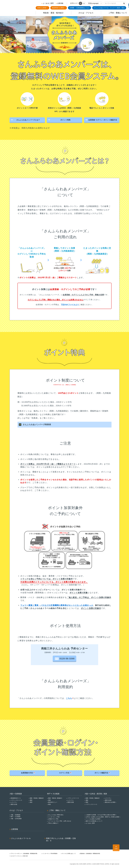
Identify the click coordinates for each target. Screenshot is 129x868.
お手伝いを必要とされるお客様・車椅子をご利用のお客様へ (103, 817)
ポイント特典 (65, 120)
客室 (31, 802)
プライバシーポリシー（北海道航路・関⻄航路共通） (24, 853)
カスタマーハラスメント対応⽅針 (19, 856)
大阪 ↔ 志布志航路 (16, 818)
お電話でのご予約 (53, 819)
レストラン (14, 802)
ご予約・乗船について (57, 810)
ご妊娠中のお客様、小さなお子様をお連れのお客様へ (101, 815)
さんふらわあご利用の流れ (56, 815)
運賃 (31, 800)
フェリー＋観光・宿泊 (109, 8)
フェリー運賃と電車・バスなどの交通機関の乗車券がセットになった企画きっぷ (57, 605)
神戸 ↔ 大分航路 (15, 816)
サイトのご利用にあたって (69, 853)
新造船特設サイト (16, 798)
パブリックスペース (16, 800)
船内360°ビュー (53, 802)
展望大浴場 (14, 804)
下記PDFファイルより (70, 304)
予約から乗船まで (53, 823)
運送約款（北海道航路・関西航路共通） (91, 853)
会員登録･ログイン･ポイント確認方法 (102, 120)
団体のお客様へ (42, 8)
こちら (69, 698)
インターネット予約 (54, 817)
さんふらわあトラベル (20, 838)
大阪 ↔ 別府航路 (15, 815)
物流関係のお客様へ (59, 8)
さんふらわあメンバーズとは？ (28, 120)
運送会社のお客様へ (111, 802)
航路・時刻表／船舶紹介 (37, 798)
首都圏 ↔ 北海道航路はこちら (80, 8)
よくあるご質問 (48, 3)
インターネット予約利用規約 (50, 853)
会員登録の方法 (28, 773)
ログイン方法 (65, 773)
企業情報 (60, 3)
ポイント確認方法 (102, 773)
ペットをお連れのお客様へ (93, 819)
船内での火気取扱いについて (94, 821)
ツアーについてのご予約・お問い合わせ (60, 821)
